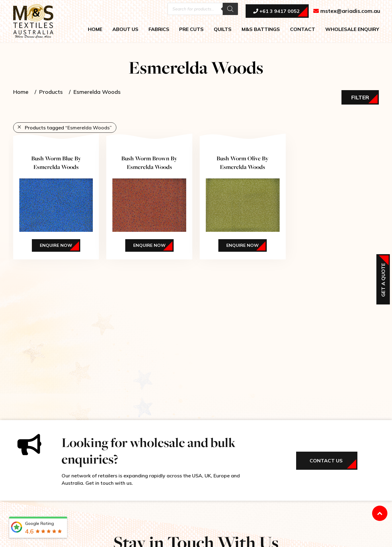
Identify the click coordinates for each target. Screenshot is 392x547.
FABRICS (159, 29)
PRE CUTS (191, 29)
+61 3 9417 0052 (277, 11)
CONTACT (303, 29)
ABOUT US (125, 29)
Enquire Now (56, 245)
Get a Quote (383, 280)
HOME (95, 29)
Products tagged (68, 128)
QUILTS (223, 29)
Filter (360, 97)
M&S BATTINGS (261, 29)
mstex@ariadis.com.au (347, 11)
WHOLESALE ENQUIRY (352, 29)
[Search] (230, 9)
